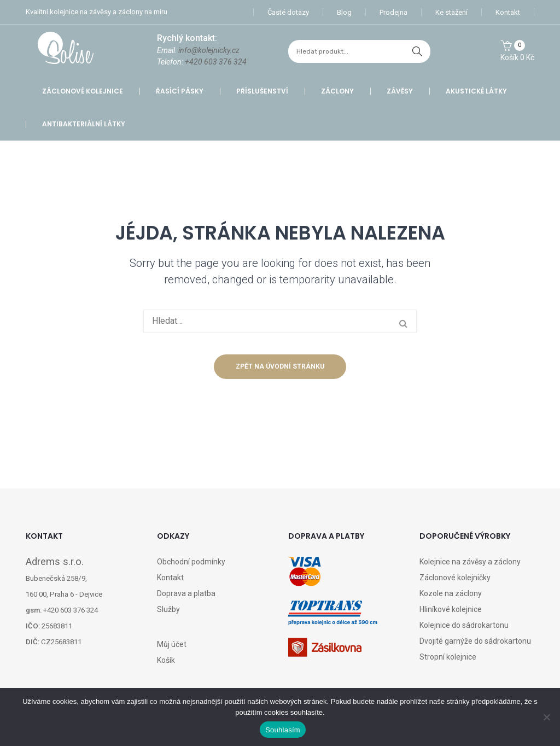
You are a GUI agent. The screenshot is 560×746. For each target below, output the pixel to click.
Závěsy (400, 91)
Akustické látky (476, 91)
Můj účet (172, 644)
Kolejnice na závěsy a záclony (470, 562)
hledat (417, 51)
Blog (344, 12)
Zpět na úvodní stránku (280, 366)
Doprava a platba (186, 593)
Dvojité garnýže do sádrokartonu (475, 641)
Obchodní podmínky (191, 562)
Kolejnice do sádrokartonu (464, 625)
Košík (166, 660)
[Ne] (546, 717)
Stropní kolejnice (448, 657)
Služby (168, 609)
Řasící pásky (180, 91)
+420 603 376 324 (216, 62)
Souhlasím (283, 730)
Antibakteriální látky (84, 124)
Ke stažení (451, 12)
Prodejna (393, 12)
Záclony (337, 91)
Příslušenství (262, 91)
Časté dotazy (288, 12)
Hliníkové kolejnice (451, 609)
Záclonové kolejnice (83, 91)
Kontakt (508, 12)
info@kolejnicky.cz (209, 50)
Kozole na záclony (451, 593)
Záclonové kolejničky (455, 578)
